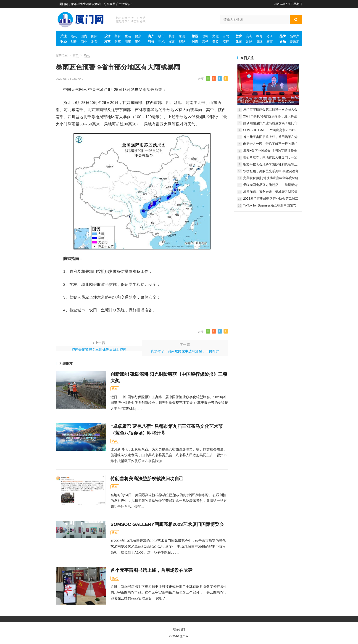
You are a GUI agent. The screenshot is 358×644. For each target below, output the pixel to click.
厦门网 (184, 636)
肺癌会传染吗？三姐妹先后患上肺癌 (99, 349)
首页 (76, 55)
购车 (118, 42)
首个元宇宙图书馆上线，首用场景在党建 (152, 570)
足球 (249, 42)
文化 (216, 36)
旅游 (195, 36)
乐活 (107, 36)
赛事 (270, 42)
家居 (182, 36)
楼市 (161, 36)
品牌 (283, 36)
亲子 (205, 42)
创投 (74, 42)
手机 (161, 42)
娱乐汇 (295, 42)
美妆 (216, 42)
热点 (74, 36)
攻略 (205, 36)
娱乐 (283, 42)
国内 (84, 36)
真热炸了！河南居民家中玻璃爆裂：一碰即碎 (185, 351)
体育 (239, 42)
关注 (63, 36)
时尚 (195, 42)
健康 (138, 36)
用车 (128, 42)
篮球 (259, 42)
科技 (151, 42)
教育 (239, 36)
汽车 (107, 42)
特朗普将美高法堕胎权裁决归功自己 (147, 479)
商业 (84, 42)
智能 (182, 42)
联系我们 (179, 629)
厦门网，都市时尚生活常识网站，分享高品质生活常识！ (96, 4)
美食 (118, 36)
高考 (249, 36)
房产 (151, 36)
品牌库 (295, 36)
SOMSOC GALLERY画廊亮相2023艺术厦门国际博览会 (167, 524)
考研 (270, 36)
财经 (63, 42)
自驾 (226, 36)
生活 (128, 36)
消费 (94, 42)
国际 (94, 36)
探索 (172, 42)
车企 (138, 42)
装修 (172, 36)
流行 (226, 42)
